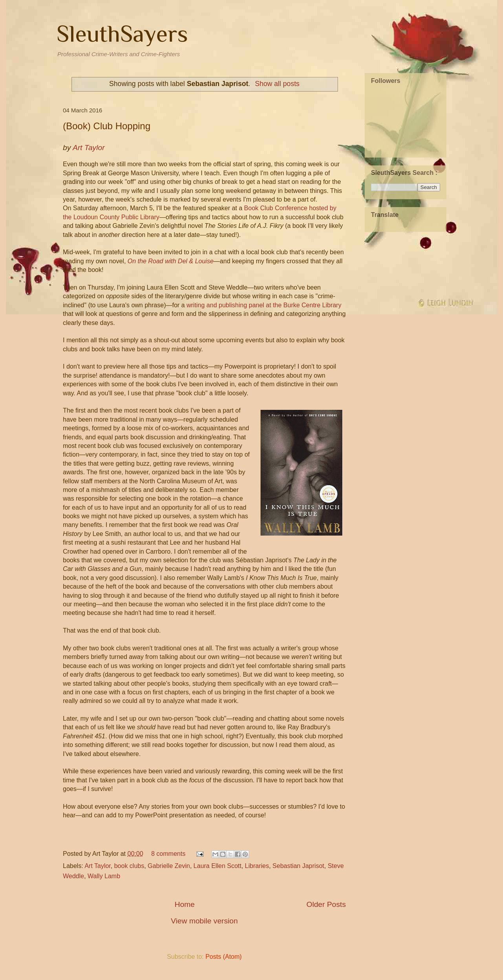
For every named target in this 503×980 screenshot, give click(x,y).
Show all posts (277, 84)
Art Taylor (97, 866)
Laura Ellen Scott (217, 866)
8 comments (168, 854)
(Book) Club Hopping (107, 126)
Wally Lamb (104, 876)
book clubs (129, 866)
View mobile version (204, 921)
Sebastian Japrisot (298, 866)
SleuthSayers (122, 34)
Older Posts (326, 904)
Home (184, 904)
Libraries (257, 866)
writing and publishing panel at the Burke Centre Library (264, 305)
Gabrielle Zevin (169, 866)
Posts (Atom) (224, 957)
